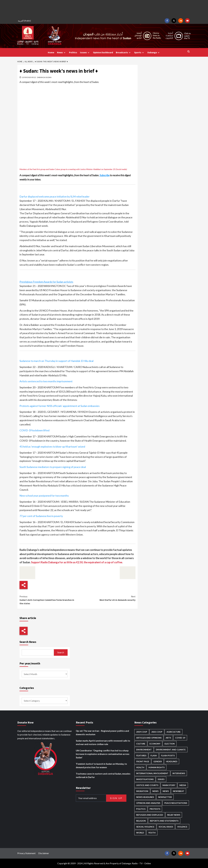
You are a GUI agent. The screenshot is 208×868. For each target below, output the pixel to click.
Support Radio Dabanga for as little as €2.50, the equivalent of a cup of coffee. (77, 562)
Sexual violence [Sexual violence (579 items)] (145, 827)
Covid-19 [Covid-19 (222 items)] (180, 738)
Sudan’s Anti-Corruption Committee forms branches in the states (48, 600)
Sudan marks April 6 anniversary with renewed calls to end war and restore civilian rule (103, 742)
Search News (28, 642)
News (62, 52)
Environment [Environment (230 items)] (144, 750)
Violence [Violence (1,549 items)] (182, 827)
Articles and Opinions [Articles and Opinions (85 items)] (149, 738)
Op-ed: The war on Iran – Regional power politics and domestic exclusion (102, 733)
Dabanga (154, 52)
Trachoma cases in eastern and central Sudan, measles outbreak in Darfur (103, 775)
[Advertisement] (104, 9)
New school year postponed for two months (44, 496)
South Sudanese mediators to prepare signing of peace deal (53, 467)
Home (51, 52)
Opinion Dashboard (103, 52)
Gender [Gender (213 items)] (158, 761)
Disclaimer (44, 853)
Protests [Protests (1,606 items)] (155, 809)
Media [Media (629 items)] (183, 785)
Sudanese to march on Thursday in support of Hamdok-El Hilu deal (56, 361)
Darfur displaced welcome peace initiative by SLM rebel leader (55, 196)
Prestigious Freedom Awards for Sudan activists (46, 282)
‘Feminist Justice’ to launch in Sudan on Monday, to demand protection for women (101, 766)
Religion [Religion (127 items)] (141, 821)
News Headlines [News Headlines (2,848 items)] (145, 797)
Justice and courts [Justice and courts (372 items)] (147, 785)
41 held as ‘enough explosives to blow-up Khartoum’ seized (52, 447)
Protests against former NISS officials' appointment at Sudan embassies (60, 406)
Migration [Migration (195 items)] (142, 791)
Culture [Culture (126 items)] (141, 744)
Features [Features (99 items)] (141, 756)
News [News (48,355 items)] (155, 791)
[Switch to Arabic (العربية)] (25, 21)
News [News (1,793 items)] (166, 791)
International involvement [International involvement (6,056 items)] (152, 773)
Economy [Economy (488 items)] (155, 744)
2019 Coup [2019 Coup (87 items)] (142, 732)
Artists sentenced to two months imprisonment (46, 381)
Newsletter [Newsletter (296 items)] (165, 797)
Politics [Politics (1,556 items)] (141, 809)
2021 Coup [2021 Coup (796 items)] (157, 732)
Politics (73, 52)
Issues (85, 52)
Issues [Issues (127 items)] (161, 779)
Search (61, 652)
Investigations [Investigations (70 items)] (145, 779)
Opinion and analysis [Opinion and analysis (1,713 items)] (148, 803)
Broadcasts (124, 52)
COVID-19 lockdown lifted (34, 430)
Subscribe (105, 175)
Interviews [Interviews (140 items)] (179, 773)
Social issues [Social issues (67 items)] (166, 827)
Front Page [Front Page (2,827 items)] (143, 761)
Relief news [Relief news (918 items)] (174, 815)
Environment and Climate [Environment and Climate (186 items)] (171, 750)
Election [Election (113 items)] (170, 744)
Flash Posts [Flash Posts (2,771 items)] (168, 756)
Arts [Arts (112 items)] (168, 738)
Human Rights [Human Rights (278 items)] (157, 767)
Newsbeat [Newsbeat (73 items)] (179, 791)
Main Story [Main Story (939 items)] (169, 785)
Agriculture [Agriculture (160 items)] (174, 732)
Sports (139, 52)
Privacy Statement (26, 853)
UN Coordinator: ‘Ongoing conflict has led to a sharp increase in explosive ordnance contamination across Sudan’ (103, 754)
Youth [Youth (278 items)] (152, 833)
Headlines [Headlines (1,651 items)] (172, 761)
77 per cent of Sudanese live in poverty (41, 516)
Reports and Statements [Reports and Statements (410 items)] (164, 821)
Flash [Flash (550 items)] (154, 756)
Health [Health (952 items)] (140, 767)
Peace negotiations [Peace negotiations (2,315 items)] (176, 803)
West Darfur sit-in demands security (106, 598)
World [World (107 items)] (140, 833)
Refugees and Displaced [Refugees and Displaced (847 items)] (150, 815)
